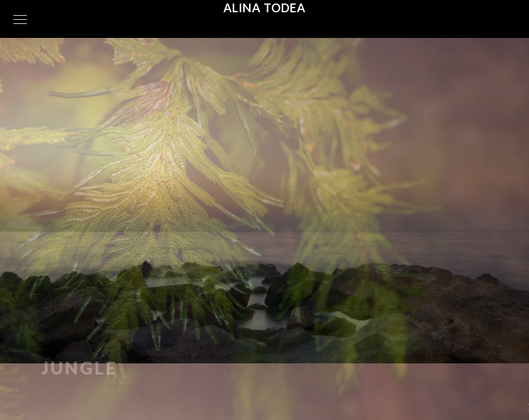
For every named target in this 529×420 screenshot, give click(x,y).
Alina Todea (264, 8)
